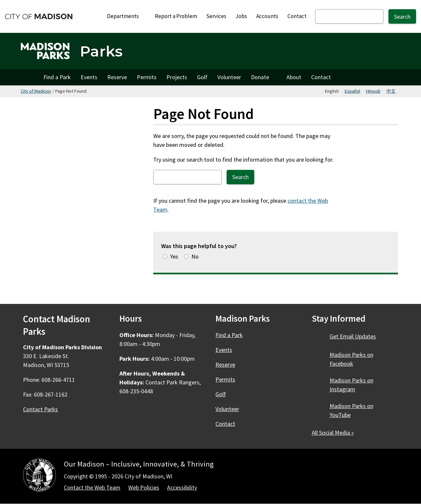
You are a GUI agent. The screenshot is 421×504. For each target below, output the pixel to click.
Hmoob (373, 91)
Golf (202, 77)
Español (352, 91)
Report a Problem (176, 16)
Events (89, 77)
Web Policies (144, 487)
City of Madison (36, 91)
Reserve (117, 77)
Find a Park (57, 77)
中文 (391, 91)
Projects (177, 77)
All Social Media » (333, 433)
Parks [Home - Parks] (101, 51)
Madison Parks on (351, 359)
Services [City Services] (216, 16)
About (294, 77)
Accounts (267, 16)
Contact (297, 16)
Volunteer (229, 77)
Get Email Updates (353, 336)
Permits (147, 77)
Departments (126, 16)
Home (30, 77)
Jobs (241, 16)
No (195, 256)
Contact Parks (40, 409)
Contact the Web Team (92, 487)
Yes (174, 256)
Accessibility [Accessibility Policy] (182, 487)
